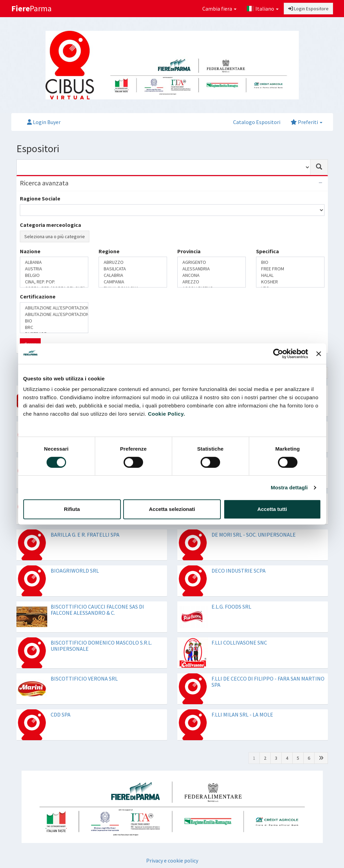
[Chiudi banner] (319, 354)
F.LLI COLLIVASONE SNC (239, 643)
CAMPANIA (133, 282)
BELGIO (54, 275)
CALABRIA (133, 275)
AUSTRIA (54, 269)
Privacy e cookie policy (172, 860)
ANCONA (212, 275)
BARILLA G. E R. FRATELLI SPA (85, 535)
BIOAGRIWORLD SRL (75, 571)
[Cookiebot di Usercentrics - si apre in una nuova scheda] (278, 354)
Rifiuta (72, 509)
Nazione (30, 251)
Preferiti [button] (307, 122)
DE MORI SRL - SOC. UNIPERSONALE (254, 535)
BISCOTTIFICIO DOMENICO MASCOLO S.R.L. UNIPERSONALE (101, 646)
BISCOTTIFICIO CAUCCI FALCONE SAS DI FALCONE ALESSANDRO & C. (97, 610)
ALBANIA (54, 262)
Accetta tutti (272, 509)
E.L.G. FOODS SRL (231, 607)
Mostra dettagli (289, 487)
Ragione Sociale (40, 198)
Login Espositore (308, 9)
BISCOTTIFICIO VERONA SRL (84, 678)
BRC (54, 327)
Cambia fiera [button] (219, 9)
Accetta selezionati (172, 509)
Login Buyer (44, 122)
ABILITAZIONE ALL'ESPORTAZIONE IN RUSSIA (54, 314)
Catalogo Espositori (257, 122)
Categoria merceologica (50, 225)
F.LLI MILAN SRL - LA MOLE (242, 714)
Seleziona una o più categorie (55, 236)
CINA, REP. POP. (54, 282)
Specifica (267, 251)
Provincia (189, 251)
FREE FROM (290, 269)
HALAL (290, 275)
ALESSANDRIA (212, 269)
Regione (109, 251)
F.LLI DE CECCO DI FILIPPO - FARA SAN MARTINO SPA (268, 682)
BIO (290, 262)
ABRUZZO (133, 262)
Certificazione (38, 296)
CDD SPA (61, 714)
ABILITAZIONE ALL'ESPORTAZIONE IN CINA (54, 308)
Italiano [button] (263, 9)
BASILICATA (133, 269)
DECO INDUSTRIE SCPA (239, 571)
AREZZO (212, 282)
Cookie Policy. (166, 414)
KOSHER (290, 282)
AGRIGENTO (212, 262)
